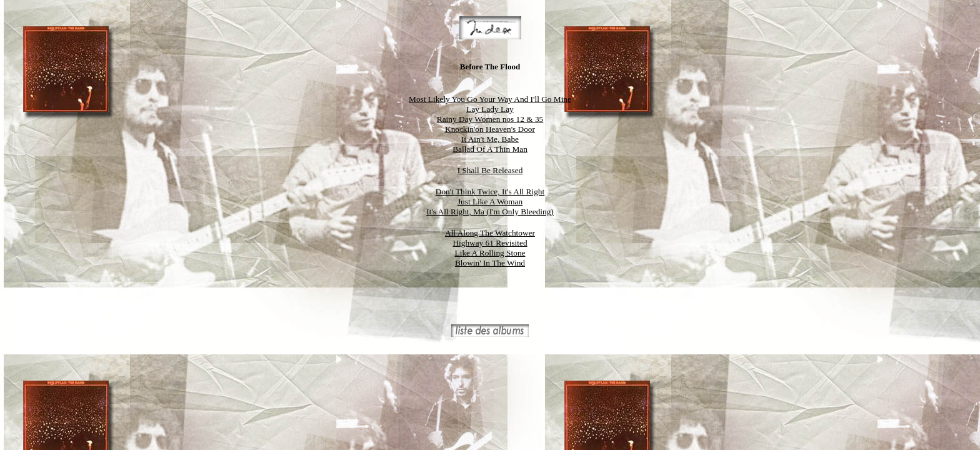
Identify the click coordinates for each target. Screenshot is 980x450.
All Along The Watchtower (490, 233)
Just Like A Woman (490, 202)
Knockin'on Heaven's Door (490, 129)
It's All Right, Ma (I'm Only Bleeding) (490, 212)
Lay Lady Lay (490, 109)
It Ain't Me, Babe (490, 139)
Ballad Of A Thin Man (490, 149)
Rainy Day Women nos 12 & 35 (490, 119)
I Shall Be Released (490, 170)
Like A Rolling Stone (490, 253)
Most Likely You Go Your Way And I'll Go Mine (490, 99)
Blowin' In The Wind (490, 263)
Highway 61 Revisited (490, 243)
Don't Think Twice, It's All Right (490, 192)
